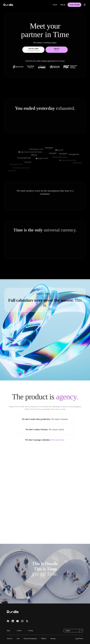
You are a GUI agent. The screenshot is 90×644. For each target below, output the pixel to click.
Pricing (31, 631)
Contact (19, 631)
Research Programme (30, 639)
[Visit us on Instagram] (22, 621)
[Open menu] (85, 5)
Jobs (18, 639)
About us (10, 639)
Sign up (63, 5)
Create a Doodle (74, 5)
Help (8, 631)
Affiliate (44, 639)
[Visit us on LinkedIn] (13, 621)
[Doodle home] (8, 5)
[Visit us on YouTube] (18, 621)
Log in (55, 5)
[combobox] (73, 631)
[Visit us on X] (27, 621)
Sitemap (53, 639)
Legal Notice (79, 639)
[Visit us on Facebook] (8, 621)
